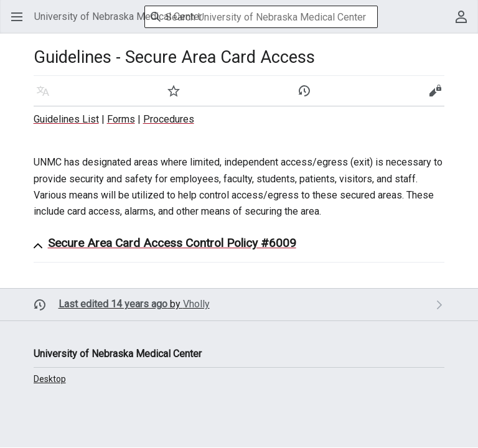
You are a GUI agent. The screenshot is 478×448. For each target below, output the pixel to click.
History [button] (308, 97)
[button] (246, 246)
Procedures (169, 119)
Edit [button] (437, 97)
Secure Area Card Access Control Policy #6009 (172, 243)
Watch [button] (178, 97)
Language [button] (47, 97)
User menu (465, 23)
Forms (121, 119)
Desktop (50, 379)
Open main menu (21, 23)
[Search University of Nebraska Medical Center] (261, 17)
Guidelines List (66, 119)
